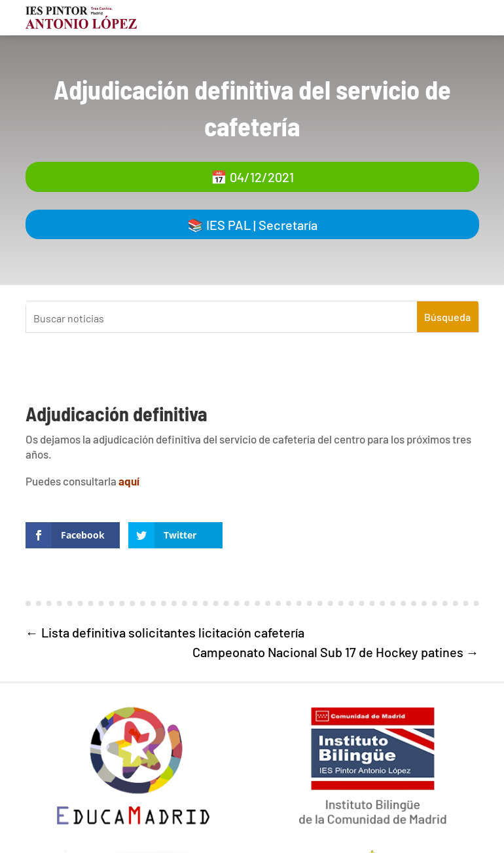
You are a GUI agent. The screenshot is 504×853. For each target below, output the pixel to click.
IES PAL (228, 225)
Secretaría (288, 225)
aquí (129, 481)
